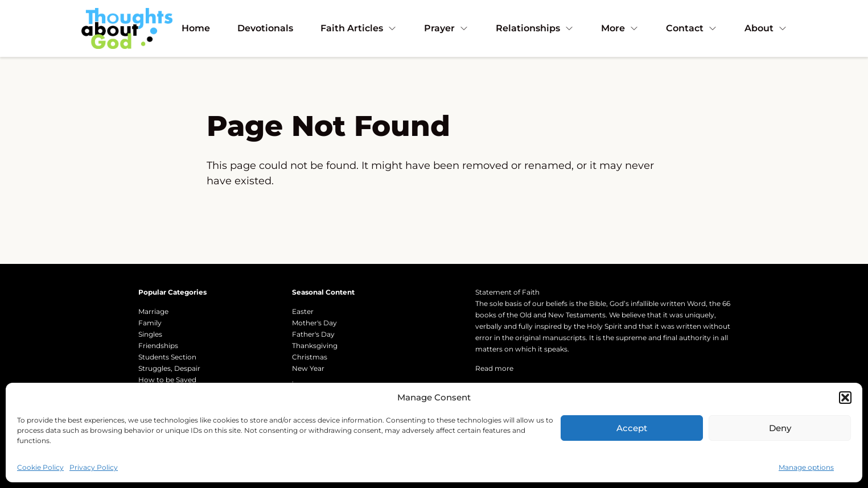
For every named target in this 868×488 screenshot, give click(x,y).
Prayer (446, 28)
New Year (308, 368)
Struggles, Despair (169, 368)
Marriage (153, 311)
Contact (692, 28)
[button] (845, 398)
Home (196, 28)
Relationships (535, 28)
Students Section (167, 357)
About (766, 28)
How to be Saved (167, 380)
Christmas (310, 357)
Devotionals (265, 28)
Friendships (158, 346)
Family (150, 323)
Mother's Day (314, 323)
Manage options (806, 467)
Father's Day (313, 334)
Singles (150, 334)
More (620, 28)
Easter (303, 311)
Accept (632, 428)
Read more (494, 368)
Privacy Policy (94, 467)
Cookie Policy (40, 467)
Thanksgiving (315, 346)
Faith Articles (359, 28)
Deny (780, 428)
